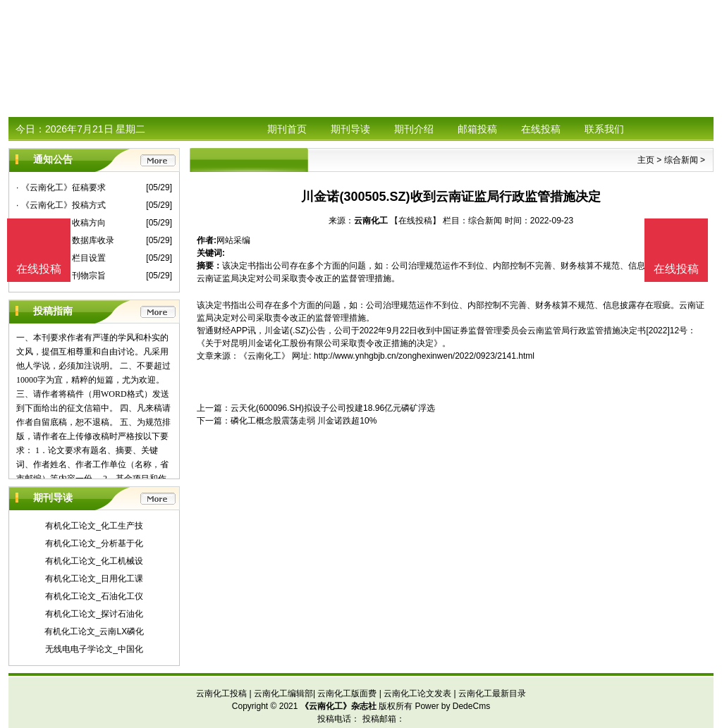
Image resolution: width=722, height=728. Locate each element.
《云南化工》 (264, 356)
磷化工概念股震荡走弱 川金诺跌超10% (304, 421)
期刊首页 (287, 129)
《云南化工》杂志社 (338, 706)
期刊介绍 (414, 129)
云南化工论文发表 (417, 693)
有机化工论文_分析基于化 (94, 543)
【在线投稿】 (415, 221)
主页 (646, 160)
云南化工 (371, 221)
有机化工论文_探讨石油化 (94, 614)
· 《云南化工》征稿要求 (61, 187)
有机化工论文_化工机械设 (94, 561)
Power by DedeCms (452, 706)
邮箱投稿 (477, 129)
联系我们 (604, 129)
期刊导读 (350, 129)
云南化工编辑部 (283, 693)
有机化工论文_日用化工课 (94, 579)
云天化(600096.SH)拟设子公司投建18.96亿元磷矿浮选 (333, 408)
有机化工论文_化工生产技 (94, 526)
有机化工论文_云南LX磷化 (94, 631)
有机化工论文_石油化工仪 (94, 596)
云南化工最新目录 (492, 693)
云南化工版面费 (347, 693)
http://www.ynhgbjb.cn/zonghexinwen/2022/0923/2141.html (424, 356)
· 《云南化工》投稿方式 (61, 205)
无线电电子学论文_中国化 (94, 649)
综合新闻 (681, 160)
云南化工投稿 (221, 693)
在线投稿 (541, 129)
